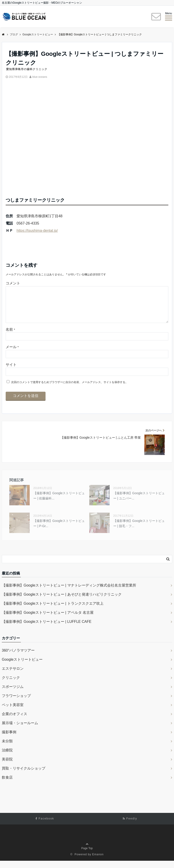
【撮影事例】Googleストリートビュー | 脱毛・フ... (139, 531)
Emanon (98, 862)
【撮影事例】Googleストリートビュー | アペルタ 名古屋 (48, 620)
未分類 (7, 748)
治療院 (7, 757)
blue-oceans (40, 77)
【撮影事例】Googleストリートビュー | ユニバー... (139, 503)
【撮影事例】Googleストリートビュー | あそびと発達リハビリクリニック (62, 602)
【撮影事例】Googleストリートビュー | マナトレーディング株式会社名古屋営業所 (69, 593)
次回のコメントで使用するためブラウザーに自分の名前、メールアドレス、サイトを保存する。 (70, 389)
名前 (10, 337)
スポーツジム (13, 694)
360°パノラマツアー (18, 658)
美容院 (7, 767)
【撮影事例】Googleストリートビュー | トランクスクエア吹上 (53, 611)
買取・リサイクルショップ (24, 776)
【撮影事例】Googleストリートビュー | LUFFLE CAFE (47, 629)
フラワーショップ (16, 703)
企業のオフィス (14, 721)
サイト (11, 372)
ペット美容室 (13, 712)
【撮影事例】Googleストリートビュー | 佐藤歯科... (59, 503)
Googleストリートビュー (22, 667)
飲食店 (7, 785)
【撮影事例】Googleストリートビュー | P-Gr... (59, 531)
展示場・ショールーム (20, 730)
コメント (13, 283)
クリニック (11, 685)
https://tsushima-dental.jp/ (37, 231)
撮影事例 (9, 739)
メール (12, 354)
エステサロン (13, 676)
